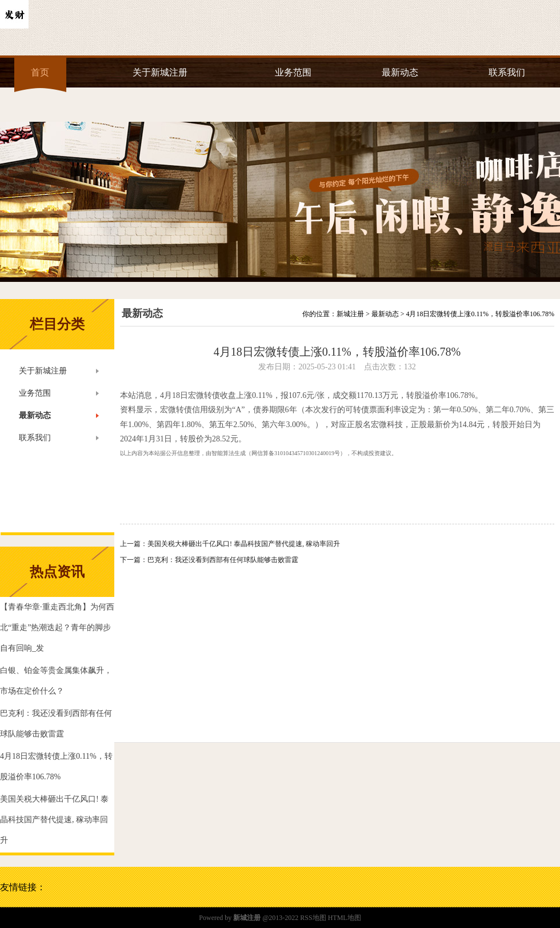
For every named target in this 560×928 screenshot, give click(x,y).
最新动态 (400, 72)
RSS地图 (313, 918)
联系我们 (507, 72)
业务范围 (293, 72)
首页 (40, 72)
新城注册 (350, 314)
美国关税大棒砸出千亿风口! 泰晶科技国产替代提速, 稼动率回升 (244, 544)
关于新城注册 (160, 72)
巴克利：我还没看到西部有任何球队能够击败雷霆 (223, 560)
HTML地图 (345, 918)
